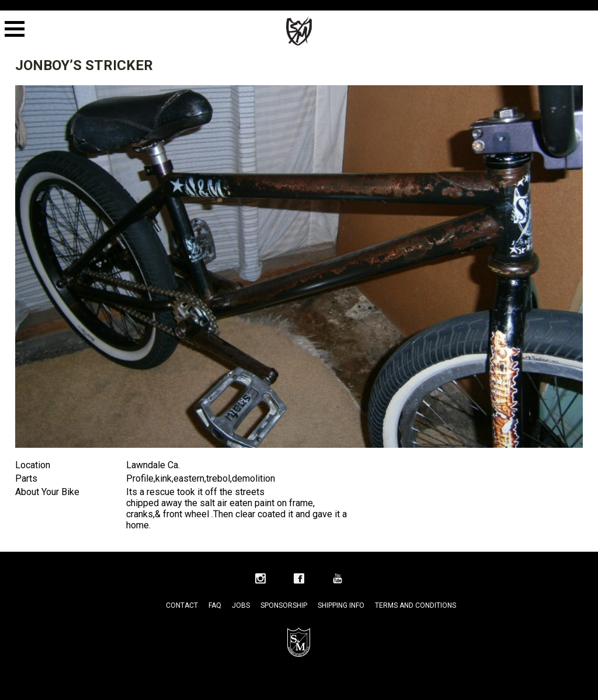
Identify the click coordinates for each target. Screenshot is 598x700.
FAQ (215, 605)
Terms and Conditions (416, 605)
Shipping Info (341, 605)
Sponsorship (284, 605)
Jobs (241, 605)
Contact (182, 605)
